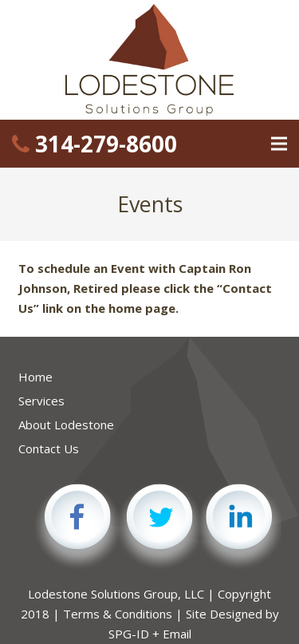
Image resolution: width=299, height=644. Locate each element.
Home (35, 377)
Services (41, 401)
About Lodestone (66, 425)
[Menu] (279, 144)
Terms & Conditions (118, 614)
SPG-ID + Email (150, 634)
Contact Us (49, 448)
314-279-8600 (94, 144)
